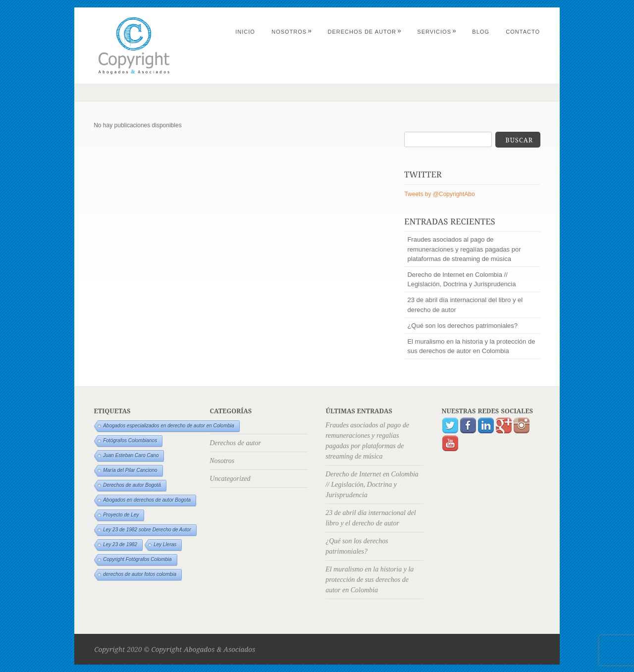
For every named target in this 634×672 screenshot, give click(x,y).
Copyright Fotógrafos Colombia (137, 559)
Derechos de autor (365, 32)
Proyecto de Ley (121, 515)
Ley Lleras (165, 544)
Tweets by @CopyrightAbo (439, 194)
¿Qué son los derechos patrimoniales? (462, 326)
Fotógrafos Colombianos (130, 440)
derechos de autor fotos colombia (140, 574)
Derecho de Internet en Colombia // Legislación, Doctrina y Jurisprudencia (461, 279)
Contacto (523, 32)
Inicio (245, 32)
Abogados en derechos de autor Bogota (147, 500)
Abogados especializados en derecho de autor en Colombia (169, 426)
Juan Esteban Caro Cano (131, 455)
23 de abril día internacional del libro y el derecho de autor (465, 305)
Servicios (437, 32)
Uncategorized (230, 479)
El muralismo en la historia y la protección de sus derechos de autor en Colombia (471, 346)
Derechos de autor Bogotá (132, 485)
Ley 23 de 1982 (120, 544)
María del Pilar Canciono (130, 470)
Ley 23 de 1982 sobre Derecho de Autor (147, 530)
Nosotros (292, 32)
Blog (481, 32)
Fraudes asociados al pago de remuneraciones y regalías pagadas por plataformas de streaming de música (464, 249)
